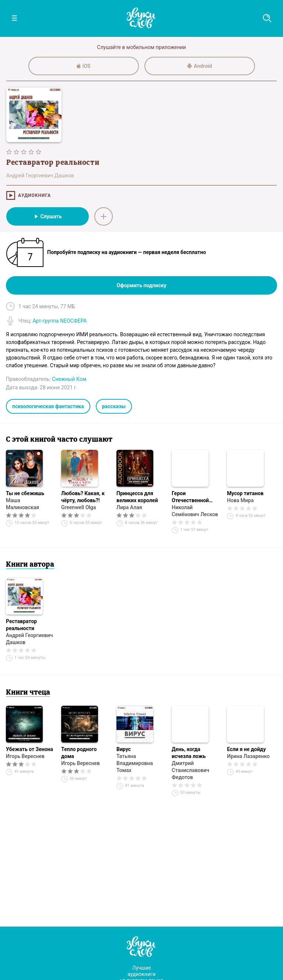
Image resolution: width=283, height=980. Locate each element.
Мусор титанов (245, 493)
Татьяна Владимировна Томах (135, 763)
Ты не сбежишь (25, 493)
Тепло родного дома (79, 753)
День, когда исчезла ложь (189, 753)
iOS (84, 66)
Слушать (47, 216)
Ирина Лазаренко (248, 756)
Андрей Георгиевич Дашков (29, 639)
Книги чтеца (28, 693)
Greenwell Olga (78, 507)
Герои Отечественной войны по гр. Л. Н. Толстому (194, 497)
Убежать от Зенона (29, 749)
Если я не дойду (246, 749)
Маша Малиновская (22, 504)
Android (200, 66)
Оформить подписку (142, 285)
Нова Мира (240, 500)
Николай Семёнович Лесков (195, 511)
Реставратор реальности (21, 625)
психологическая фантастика (48, 406)
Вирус (124, 749)
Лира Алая (129, 507)
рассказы (114, 406)
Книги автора (30, 565)
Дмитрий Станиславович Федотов (191, 770)
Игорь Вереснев (25, 756)
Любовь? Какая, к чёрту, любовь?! (83, 497)
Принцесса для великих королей (137, 497)
